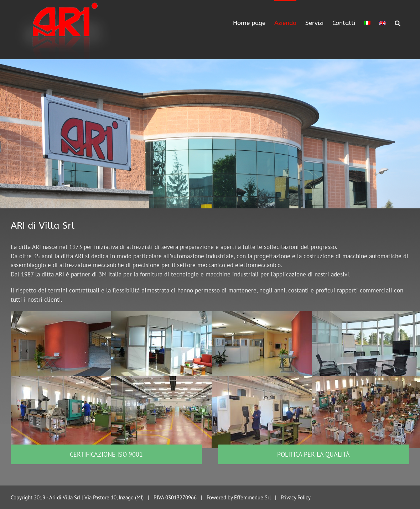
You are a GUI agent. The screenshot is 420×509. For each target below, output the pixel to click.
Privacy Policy (296, 497)
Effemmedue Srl (252, 497)
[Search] (398, 22)
